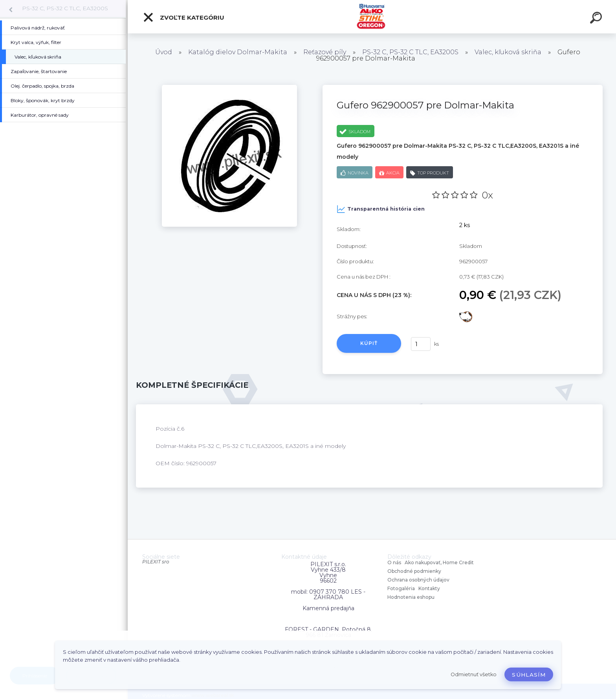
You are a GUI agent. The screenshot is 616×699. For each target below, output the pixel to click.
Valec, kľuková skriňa (508, 52)
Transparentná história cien (381, 209)
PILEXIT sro (156, 562)
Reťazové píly (325, 52)
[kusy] (421, 344)
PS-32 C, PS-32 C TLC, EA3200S (65, 8)
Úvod (164, 52)
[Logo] (372, 17)
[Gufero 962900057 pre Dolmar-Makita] (229, 88)
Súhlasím (529, 675)
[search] (597, 19)
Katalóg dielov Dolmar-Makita (238, 52)
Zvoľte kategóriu (183, 17)
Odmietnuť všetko (474, 674)
